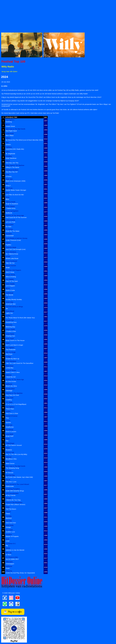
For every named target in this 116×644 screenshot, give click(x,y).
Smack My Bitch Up (12, 359)
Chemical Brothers (12, 170)
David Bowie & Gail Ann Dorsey (17, 238)
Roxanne (9, 450)
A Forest (9, 176)
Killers (8, 152)
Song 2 (8, 186)
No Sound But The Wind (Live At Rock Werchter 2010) (24, 140)
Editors (8, 138)
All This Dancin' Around (14, 445)
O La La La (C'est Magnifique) (16, 404)
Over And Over (11, 523)
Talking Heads (11, 202)
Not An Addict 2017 (12, 559)
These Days (10, 409)
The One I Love (11, 482)
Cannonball (10, 236)
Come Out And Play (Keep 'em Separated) (20, 573)
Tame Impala (10, 284)
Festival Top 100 (13, 61)
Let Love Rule (10, 222)
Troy (7, 418)
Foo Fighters (10, 120)
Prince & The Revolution (14, 502)
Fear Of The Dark (12, 281)
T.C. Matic (9, 402)
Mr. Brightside (10, 154)
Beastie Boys (10, 389)
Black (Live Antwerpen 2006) (16, 181)
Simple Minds (10, 275)
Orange (8, 527)
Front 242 (9, 425)
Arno (7, 193)
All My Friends (11, 495)
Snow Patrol (10, 334)
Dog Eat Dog (10, 475)
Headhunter (10, 427)
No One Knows (11, 381)
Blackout (9, 518)
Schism (8, 145)
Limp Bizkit (9, 434)
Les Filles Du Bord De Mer (15, 195)
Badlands (9, 213)
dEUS (8, 124)
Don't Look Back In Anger (14, 345)
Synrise (8, 422)
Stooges (9, 498)
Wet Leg (9, 553)
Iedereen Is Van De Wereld (15, 550)
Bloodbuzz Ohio (11, 459)
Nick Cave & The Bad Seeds (15, 129)
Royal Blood (10, 311)
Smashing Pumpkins (13, 489)
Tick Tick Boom (11, 509)
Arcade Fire (10, 320)
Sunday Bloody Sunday (14, 299)
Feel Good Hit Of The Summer (16, 217)
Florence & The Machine (14, 393)
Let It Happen (10, 286)
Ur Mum (8, 555)
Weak (8, 268)
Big (7, 545)
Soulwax (9, 471)
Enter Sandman (11, 158)
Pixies (8, 439)
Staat (7, 461)
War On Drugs (11, 352)
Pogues (8, 512)
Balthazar (9, 384)
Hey (7, 441)
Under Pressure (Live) (13, 240)
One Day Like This (12, 163)
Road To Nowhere (12, 204)
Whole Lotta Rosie (12, 258)
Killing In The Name (12, 167)
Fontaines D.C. (11, 544)
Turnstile (9, 516)
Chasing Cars (10, 336)
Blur (7, 184)
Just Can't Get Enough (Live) (16, 249)
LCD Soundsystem (12, 493)
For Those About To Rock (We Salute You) (20, 318)
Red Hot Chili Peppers (13, 270)
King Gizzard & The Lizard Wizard (17, 484)
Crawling (9, 400)
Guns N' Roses (11, 370)
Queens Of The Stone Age (15, 215)
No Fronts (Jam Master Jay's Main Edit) (19, 477)
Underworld (10, 133)
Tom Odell (9, 530)
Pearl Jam (9, 179)
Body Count (10, 338)
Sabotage (9, 391)
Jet (7, 309)
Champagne (10, 564)
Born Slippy (10, 135)
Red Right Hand (11, 131)
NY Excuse (9, 473)
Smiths (8, 411)
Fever (8, 568)
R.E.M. (8, 480)
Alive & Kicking (11, 277)
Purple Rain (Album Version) (15, 504)
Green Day (9, 302)
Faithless (9, 147)
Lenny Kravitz (10, 220)
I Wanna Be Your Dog (13, 500)
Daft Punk (9, 188)
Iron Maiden (10, 279)
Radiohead (9, 293)
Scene (8, 548)
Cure (7, 174)
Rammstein (10, 225)
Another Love (10, 532)
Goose (8, 420)
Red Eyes (9, 354)
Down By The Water (13, 231)
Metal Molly (10, 525)
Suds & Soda (10, 290)
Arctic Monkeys (11, 252)
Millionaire (9, 562)
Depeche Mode (11, 247)
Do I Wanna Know (12, 254)
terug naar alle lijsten (9, 71)
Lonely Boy (9, 368)
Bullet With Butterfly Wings (15, 491)
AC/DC (8, 256)
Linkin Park (9, 398)
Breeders (9, 234)
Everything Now (11, 322)
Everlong (9, 122)
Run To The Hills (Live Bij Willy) (16, 454)
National (9, 375)
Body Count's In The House (15, 340)
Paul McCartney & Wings (14, 307)
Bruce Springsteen (12, 211)
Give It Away (10, 272)
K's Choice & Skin (12, 557)
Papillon (8, 245)
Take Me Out (10, 263)
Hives (8, 507)
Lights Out (9, 313)
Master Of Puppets (12, 536)
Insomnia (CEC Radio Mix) (15, 149)
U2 (7, 297)
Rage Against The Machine (15, 165)
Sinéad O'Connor (12, 416)
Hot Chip (9, 521)
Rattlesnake (10, 486)
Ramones (9, 325)
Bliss (7, 199)
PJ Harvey (9, 229)
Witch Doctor (10, 463)
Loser (8, 541)
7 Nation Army (11, 208)
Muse (8, 197)
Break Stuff (9, 436)
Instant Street (10, 126)
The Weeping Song (12, 468)
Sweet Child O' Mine (13, 372)
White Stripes (10, 206)
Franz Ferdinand (11, 261)
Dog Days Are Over (12, 395)
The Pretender (11, 350)
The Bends (9, 295)
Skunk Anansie (11, 266)
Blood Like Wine (11, 386)
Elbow (8, 161)
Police (8, 448)
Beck (7, 539)
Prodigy (8, 357)
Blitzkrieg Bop (10, 327)
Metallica (9, 156)
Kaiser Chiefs (10, 329)
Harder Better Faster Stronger (16, 190)
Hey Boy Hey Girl (12, 172)
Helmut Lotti (10, 452)
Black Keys (9, 366)
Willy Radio (8, 67)
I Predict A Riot (11, 331)
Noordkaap (9, 430)
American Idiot (11, 304)
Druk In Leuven (11, 432)
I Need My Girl (11, 377)
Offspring (9, 571)
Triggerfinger (10, 443)
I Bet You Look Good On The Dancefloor (20, 363)
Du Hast (8, 227)
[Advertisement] (58, 16)
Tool (7, 143)
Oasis (8, 343)
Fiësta (8, 514)
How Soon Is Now (12, 413)
